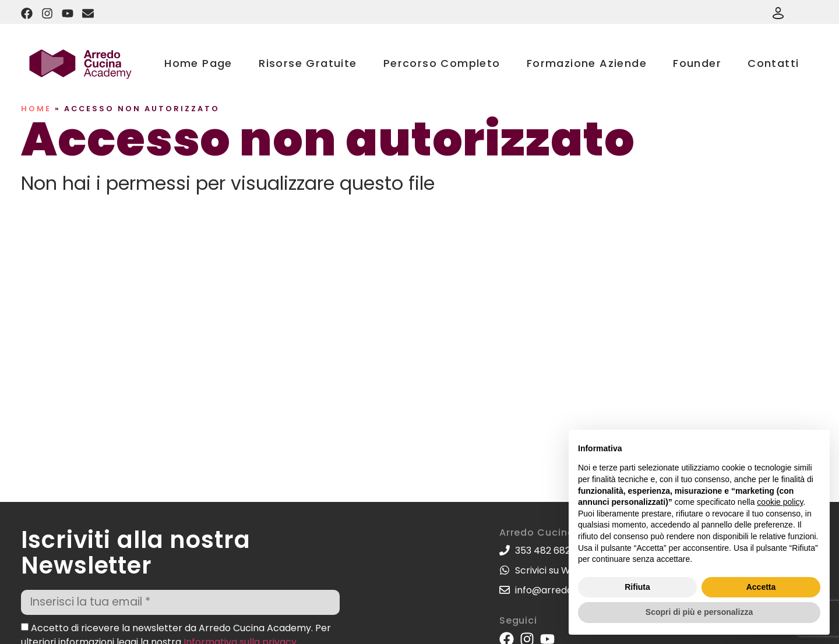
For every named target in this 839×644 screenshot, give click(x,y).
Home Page (198, 63)
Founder (697, 63)
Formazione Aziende (587, 63)
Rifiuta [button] (637, 587)
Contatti (773, 63)
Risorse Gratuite (308, 63)
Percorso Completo (442, 63)
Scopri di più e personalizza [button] (699, 612)
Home (36, 109)
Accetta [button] (761, 587)
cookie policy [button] (780, 502)
